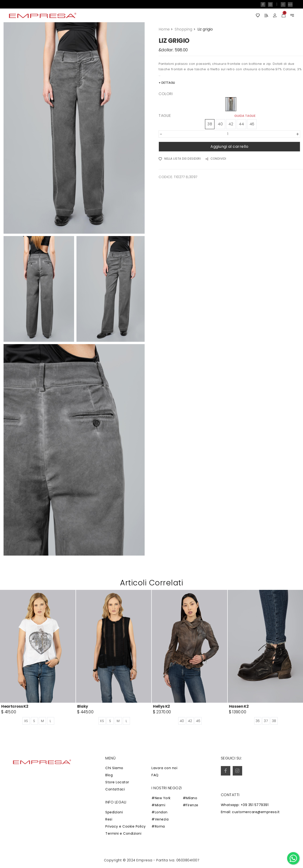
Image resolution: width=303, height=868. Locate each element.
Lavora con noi (164, 768)
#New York (161, 798)
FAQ (155, 775)
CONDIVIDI (216, 159)
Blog (109, 775)
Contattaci (115, 789)
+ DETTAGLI (167, 83)
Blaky (83, 706)
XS (26, 721)
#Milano (190, 798)
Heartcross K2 (15, 706)
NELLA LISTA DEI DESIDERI (180, 159)
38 (210, 124)
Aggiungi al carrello (229, 147)
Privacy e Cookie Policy (126, 826)
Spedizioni (114, 812)
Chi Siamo (114, 768)
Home (166, 29)
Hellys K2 (161, 706)
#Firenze (191, 805)
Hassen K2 (239, 706)
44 (241, 124)
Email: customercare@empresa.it (250, 812)
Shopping (185, 29)
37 (266, 721)
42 (231, 124)
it (283, 4)
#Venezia (160, 819)
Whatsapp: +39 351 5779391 (245, 805)
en (290, 4)
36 (258, 721)
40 (220, 124)
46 (252, 124)
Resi (109, 819)
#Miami (158, 805)
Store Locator (117, 782)
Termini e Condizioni (123, 833)
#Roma (158, 826)
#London (160, 812)
